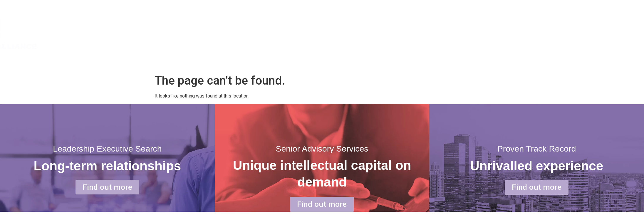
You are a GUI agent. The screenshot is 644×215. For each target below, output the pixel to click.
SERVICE (529, 34)
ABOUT (483, 34)
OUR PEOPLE (581, 34)
